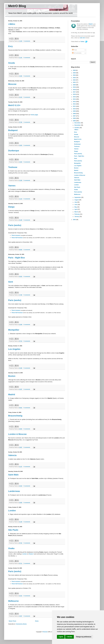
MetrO (91, 24)
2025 (75, 73)
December (78, 123)
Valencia (12, 455)
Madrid (12, 394)
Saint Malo (13, 475)
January (77, 217)
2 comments (27, 122)
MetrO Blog (17, 6)
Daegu (11, 207)
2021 (75, 82)
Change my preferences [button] (84, 637)
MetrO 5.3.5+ (14, 105)
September (78, 197)
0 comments (27, 58)
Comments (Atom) (21, 624)
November (78, 125)
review (25, 554)
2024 (75, 75)
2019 (75, 87)
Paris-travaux (16, 235)
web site (82, 38)
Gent (11, 282)
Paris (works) (15, 225)
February (77, 214)
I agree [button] (61, 637)
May (76, 207)
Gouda (11, 63)
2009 (75, 111)
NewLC (31, 554)
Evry (10, 46)
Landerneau (14, 491)
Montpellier (14, 330)
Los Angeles (14, 349)
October (77, 128)
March (76, 212)
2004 (75, 220)
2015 (75, 97)
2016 (75, 94)
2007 (75, 116)
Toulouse (13, 167)
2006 (75, 118)
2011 (75, 106)
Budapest (13, 130)
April (76, 209)
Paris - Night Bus (17, 258)
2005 (75, 121)
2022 (75, 80)
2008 (75, 114)
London (12, 511)
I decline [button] (69, 637)
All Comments (77, 53)
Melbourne (13, 601)
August (77, 200)
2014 (75, 99)
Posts (74, 50)
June (76, 205)
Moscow (12, 84)
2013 (75, 102)
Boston (12, 376)
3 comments (27, 41)
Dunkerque (14, 151)
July (76, 202)
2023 (75, 78)
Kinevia (45, 632)
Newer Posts (12, 621)
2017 (75, 92)
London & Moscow (17, 434)
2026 (75, 70)
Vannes (12, 186)
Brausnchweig (15, 416)
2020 (75, 85)
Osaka (11, 548)
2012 (75, 104)
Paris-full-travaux (17, 238)
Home (37, 621)
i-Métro (12, 24)
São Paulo (13, 530)
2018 (75, 90)
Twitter (82, 42)
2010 (75, 109)
